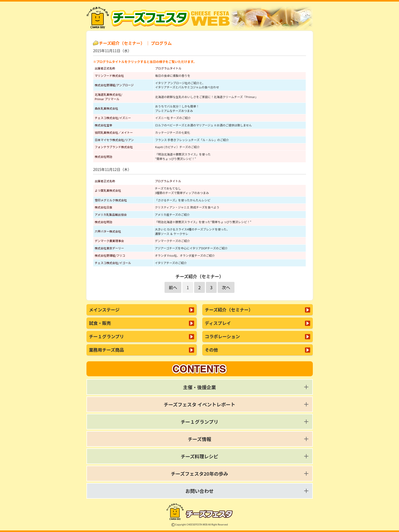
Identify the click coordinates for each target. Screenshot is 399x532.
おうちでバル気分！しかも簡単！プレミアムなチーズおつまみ (177, 108)
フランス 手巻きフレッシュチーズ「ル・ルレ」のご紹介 (192, 140)
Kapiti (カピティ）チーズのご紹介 (177, 147)
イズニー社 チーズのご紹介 (173, 118)
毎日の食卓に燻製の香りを (173, 76)
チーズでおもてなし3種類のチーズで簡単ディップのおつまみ (182, 190)
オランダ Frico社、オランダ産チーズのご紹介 (185, 255)
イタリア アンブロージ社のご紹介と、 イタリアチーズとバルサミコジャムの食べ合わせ (187, 85)
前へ (173, 287)
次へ (226, 287)
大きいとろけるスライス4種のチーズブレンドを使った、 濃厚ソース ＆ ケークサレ (192, 231)
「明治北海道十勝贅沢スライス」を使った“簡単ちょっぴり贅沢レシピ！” (183, 156)
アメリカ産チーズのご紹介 (172, 214)
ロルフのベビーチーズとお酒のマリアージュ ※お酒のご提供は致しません (203, 125)
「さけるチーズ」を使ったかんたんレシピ (183, 200)
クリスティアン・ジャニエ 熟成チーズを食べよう (187, 207)
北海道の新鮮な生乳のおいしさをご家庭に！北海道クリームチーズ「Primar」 (207, 97)
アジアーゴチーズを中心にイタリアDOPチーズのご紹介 (191, 248)
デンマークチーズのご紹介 (172, 241)
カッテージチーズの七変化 (173, 132)
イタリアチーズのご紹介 (171, 263)
